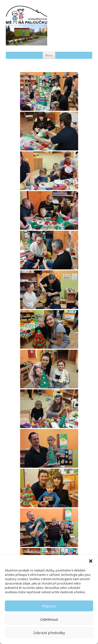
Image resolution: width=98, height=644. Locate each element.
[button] (91, 561)
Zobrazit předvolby (49, 633)
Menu (49, 55)
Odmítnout (49, 619)
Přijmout (49, 606)
